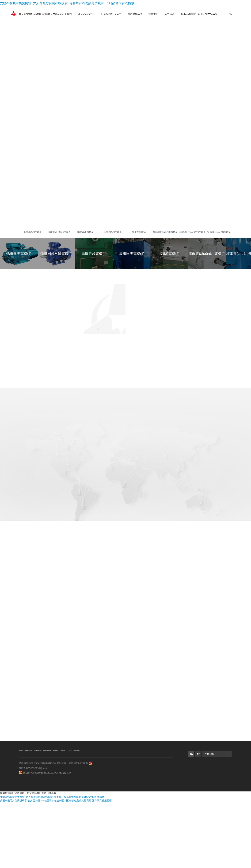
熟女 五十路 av (36, 866)
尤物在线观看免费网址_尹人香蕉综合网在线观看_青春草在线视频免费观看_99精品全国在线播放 (67, 3)
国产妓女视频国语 (102, 866)
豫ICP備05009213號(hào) (33, 847)
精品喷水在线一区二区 (56, 866)
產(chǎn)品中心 (86, 14)
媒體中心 (153, 14)
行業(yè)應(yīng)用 (111, 14)
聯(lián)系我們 (188, 14)
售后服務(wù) (135, 14)
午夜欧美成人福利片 (80, 866)
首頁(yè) (24, 816)
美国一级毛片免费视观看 (13, 866)
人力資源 (170, 14)
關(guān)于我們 (63, 14)
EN (228, 14)
